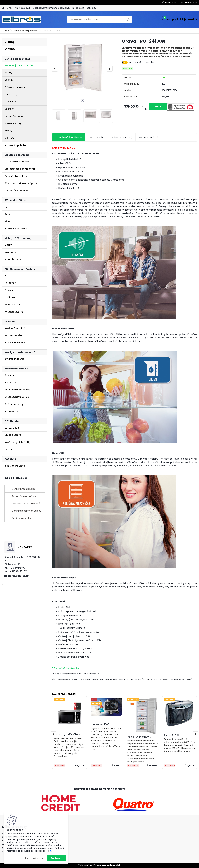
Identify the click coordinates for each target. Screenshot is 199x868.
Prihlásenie (171, 2)
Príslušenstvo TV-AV (16, 229)
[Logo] (22, 19)
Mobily (8, 245)
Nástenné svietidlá (15, 328)
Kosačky (9, 375)
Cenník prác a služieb (24, 489)
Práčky (8, 73)
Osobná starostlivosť (16, 176)
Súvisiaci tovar (121, 137)
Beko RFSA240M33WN (139, 737)
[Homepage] (3, 8)
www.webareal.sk (111, 865)
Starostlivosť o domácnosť (20, 169)
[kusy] (140, 107)
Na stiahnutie (96, 137)
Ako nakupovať (23, 8)
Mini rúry (9, 138)
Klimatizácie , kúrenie (16, 191)
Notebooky (11, 283)
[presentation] (55, 69)
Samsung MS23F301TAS (67, 734)
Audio (8, 214)
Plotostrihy (11, 382)
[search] (129, 20)
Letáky (8, 450)
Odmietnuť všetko (34, 858)
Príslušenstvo (12, 411)
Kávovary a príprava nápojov (21, 183)
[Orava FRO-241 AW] (82, 69)
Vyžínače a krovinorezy (17, 390)
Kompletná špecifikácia (69, 137)
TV (6, 207)
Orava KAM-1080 (100, 724)
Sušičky (9, 80)
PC (6, 276)
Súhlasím (57, 858)
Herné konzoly (12, 305)
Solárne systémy (14, 404)
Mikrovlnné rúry (13, 123)
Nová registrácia (189, 2)
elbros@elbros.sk (18, 576)
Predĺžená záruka (21, 518)
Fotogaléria (78, 8)
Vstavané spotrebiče (16, 145)
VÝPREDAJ (10, 49)
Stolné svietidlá (13, 335)
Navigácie (10, 252)
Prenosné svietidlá (15, 343)
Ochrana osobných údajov (26, 511)
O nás (9, 8)
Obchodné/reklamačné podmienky (51, 8)
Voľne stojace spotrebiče (26, 31)
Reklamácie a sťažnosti (24, 496)
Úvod (6, 31)
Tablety (9, 290)
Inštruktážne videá (15, 466)
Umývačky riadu (14, 116)
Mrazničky (10, 102)
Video (8, 221)
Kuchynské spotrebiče (17, 161)
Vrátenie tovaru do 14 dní (26, 504)
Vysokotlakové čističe (17, 397)
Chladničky (11, 94)
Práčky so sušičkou (15, 87)
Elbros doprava (13, 435)
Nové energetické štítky (18, 442)
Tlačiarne (10, 297)
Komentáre (148, 137)
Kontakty (91, 8)
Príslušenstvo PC (14, 312)
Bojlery (8, 131)
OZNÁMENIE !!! (12, 428)
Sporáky (9, 109)
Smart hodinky (13, 259)
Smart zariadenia (14, 359)
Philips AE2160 (172, 735)
